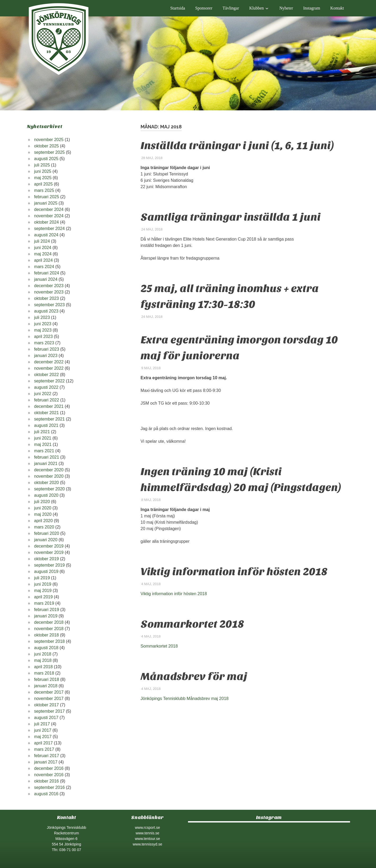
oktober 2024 (46, 222)
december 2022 (49, 362)
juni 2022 (43, 394)
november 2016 (49, 775)
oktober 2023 (46, 298)
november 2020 (49, 476)
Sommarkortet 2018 (192, 624)
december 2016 (49, 768)
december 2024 (49, 209)
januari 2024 (46, 279)
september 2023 (50, 305)
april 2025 (43, 184)
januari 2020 (46, 540)
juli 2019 (42, 578)
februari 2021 (47, 457)
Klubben (256, 8)
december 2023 (49, 286)
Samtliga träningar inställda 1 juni (231, 217)
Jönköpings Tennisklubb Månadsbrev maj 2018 (185, 699)
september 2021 (50, 419)
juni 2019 (43, 584)
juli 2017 (42, 724)
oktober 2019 (46, 559)
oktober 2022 (46, 375)
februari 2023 (47, 349)
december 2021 (49, 406)
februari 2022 (47, 400)
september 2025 (50, 152)
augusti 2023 (46, 311)
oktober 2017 (46, 705)
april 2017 (43, 743)
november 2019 (49, 552)
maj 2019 (43, 591)
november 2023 (49, 292)
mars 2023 (44, 343)
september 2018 (50, 641)
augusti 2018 (46, 648)
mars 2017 (44, 749)
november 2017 (49, 699)
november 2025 (49, 140)
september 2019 (50, 565)
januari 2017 (46, 762)
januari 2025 (46, 203)
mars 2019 (44, 603)
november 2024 (49, 216)
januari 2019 (46, 616)
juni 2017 (43, 730)
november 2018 (49, 629)
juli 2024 (42, 241)
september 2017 (50, 711)
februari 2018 (47, 679)
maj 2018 (43, 660)
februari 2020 (47, 533)
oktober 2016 (46, 781)
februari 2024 (47, 273)
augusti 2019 (46, 571)
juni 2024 (43, 248)
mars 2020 (44, 527)
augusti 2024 (46, 235)
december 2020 (49, 470)
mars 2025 (44, 190)
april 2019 (43, 597)
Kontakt (337, 8)
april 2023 (43, 336)
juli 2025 (42, 165)
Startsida (178, 8)
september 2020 (50, 489)
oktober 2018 (46, 635)
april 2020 (43, 521)
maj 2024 (43, 254)
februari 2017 (47, 756)
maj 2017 (43, 737)
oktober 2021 (46, 413)
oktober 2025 (46, 146)
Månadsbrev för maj (194, 676)
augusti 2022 (46, 387)
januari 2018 (46, 686)
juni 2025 (43, 171)
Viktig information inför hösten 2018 (234, 572)
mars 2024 (44, 267)
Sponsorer (204, 8)
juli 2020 (42, 502)
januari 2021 (46, 464)
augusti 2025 (46, 159)
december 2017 (49, 692)
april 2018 (43, 667)
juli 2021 (42, 432)
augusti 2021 (46, 425)
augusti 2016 (46, 794)
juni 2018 (43, 654)
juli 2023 (42, 317)
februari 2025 (47, 197)
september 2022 (50, 381)
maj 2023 (43, 330)
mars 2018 (44, 673)
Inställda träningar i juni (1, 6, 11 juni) (237, 146)
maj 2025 (43, 178)
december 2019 (49, 546)
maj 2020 (43, 514)
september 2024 (50, 229)
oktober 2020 (46, 483)
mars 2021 (44, 451)
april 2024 (43, 260)
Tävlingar (231, 8)
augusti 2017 (46, 718)
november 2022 (49, 368)
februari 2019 (47, 610)
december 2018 (49, 622)
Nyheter (286, 8)
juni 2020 (43, 508)
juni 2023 (43, 324)
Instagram (312, 8)
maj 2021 (43, 444)
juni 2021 (43, 438)
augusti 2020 (46, 495)
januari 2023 (46, 356)
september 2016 (50, 787)
